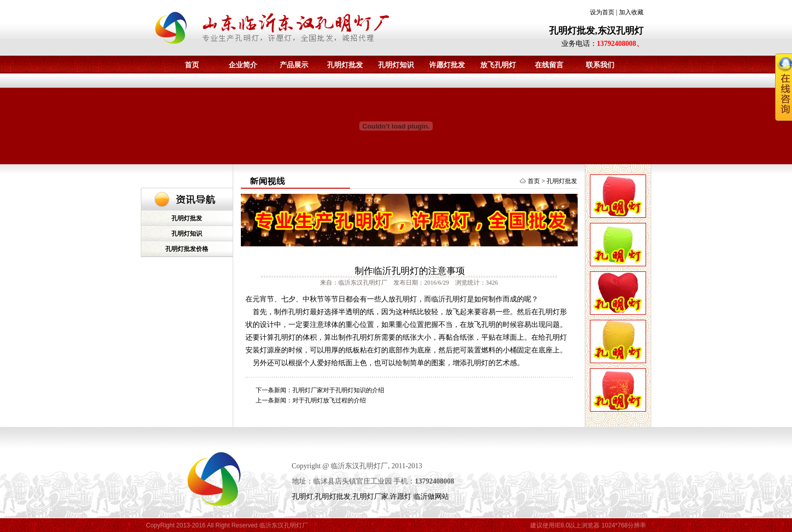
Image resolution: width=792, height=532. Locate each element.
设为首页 (602, 12)
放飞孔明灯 (498, 65)
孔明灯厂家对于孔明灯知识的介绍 (338, 390)
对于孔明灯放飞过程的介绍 (329, 400)
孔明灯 (303, 497)
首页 (192, 65)
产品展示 (294, 65)
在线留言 (549, 65)
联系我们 (600, 65)
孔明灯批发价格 (187, 249)
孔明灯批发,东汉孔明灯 (596, 31)
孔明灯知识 (396, 65)
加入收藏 (631, 12)
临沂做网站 (431, 497)
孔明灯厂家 (370, 497)
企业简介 (243, 65)
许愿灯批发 (447, 65)
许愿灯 (401, 497)
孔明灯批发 (345, 65)
